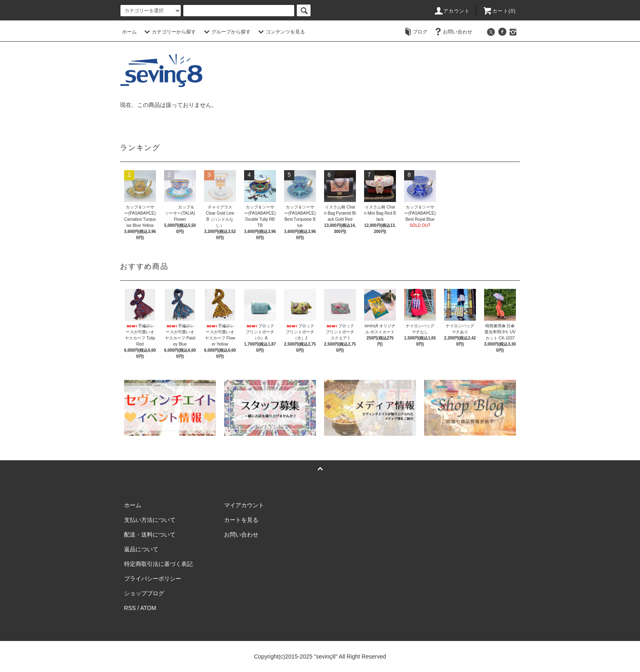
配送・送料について (150, 534)
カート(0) (499, 11)
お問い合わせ (453, 32)
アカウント (452, 11)
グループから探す (226, 32)
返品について (141, 549)
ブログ (415, 32)
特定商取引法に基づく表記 (158, 564)
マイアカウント (244, 505)
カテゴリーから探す (169, 32)
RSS (130, 608)
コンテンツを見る (280, 32)
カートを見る (241, 520)
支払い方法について (150, 520)
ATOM (148, 608)
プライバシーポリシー (153, 579)
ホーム (129, 32)
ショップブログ (144, 593)
